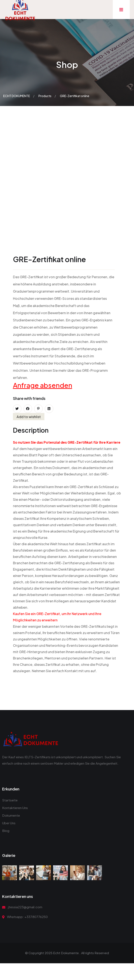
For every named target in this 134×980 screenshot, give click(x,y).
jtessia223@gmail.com (25, 907)
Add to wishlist (29, 417)
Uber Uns (9, 823)
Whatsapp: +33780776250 (27, 917)
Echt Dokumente (66, 953)
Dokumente (11, 815)
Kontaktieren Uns (15, 808)
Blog (6, 831)
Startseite (10, 800)
